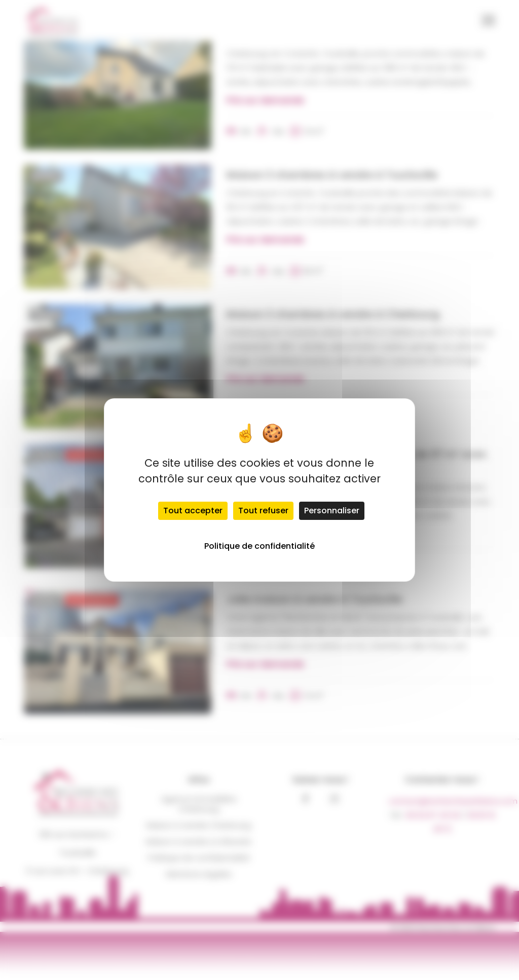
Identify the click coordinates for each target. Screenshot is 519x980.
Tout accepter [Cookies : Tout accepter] (193, 511)
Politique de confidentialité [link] (259, 546)
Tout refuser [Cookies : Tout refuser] (263, 511)
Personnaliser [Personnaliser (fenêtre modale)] (332, 511)
